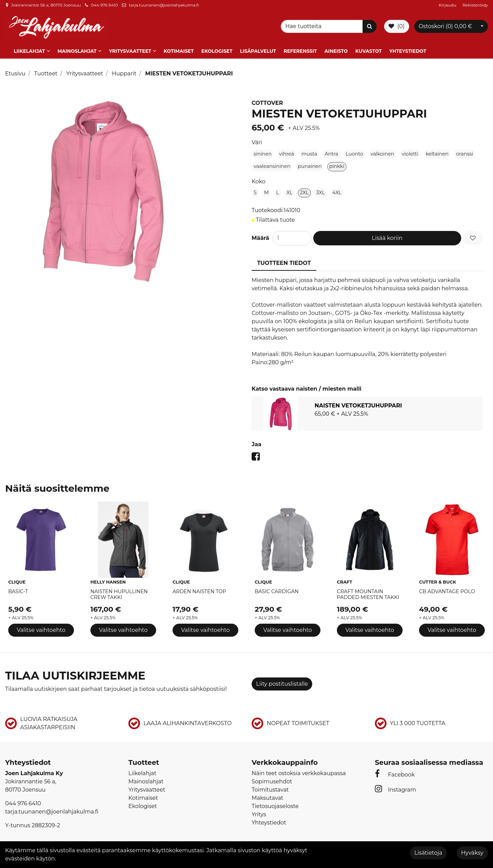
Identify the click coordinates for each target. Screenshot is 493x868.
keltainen (437, 152)
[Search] (323, 26)
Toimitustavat (270, 788)
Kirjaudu (448, 5)
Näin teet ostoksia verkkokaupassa (299, 771)
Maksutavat (267, 796)
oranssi (465, 152)
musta (309, 152)
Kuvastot (369, 49)
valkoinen (382, 152)
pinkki (337, 164)
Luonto (354, 152)
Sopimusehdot (272, 779)
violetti (410, 152)
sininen (263, 152)
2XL (304, 191)
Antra (331, 152)
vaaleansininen (272, 164)
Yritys (259, 812)
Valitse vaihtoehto (41, 628)
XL (290, 191)
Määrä (260, 236)
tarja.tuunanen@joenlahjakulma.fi (164, 5)
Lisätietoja (428, 853)
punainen (310, 164)
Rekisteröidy (475, 5)
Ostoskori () (445, 26)
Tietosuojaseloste (275, 804)
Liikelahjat (29, 49)
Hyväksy (472, 853)
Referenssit (300, 49)
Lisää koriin (387, 236)
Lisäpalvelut (258, 49)
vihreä (287, 152)
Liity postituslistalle (282, 682)
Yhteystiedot (408, 49)
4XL (337, 191)
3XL (320, 191)
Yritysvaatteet (130, 49)
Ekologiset (217, 49)
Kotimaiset (179, 49)
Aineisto (336, 49)
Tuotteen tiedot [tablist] (284, 261)
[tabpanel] (367, 412)
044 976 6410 (104, 5)
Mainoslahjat (77, 49)
